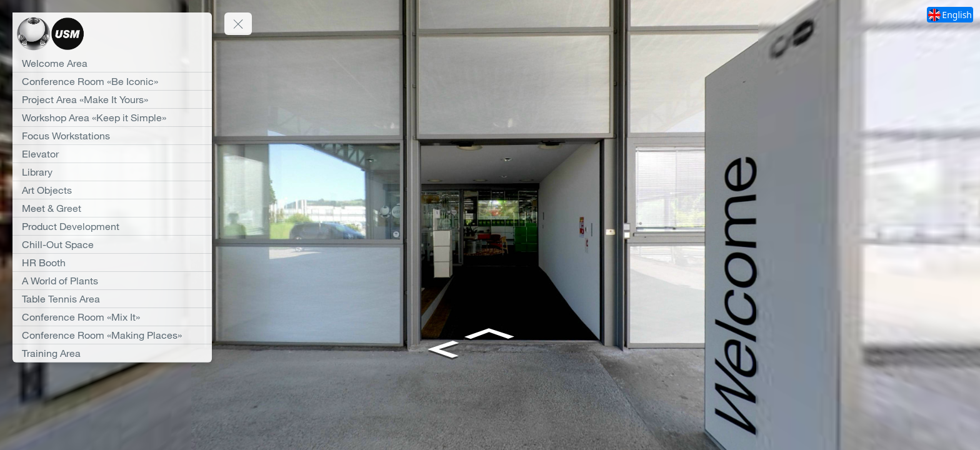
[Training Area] (112, 353)
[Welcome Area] (112, 63)
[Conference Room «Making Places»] (112, 335)
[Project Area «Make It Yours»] (112, 99)
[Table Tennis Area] (112, 299)
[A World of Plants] (112, 281)
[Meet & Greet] (112, 208)
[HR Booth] (112, 262)
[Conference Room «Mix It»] (112, 317)
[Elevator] (112, 154)
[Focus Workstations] (112, 136)
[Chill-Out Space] (112, 244)
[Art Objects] (112, 190)
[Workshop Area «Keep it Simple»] (112, 117)
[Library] (112, 172)
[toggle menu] (238, 24)
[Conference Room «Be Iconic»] (112, 81)
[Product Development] (112, 226)
